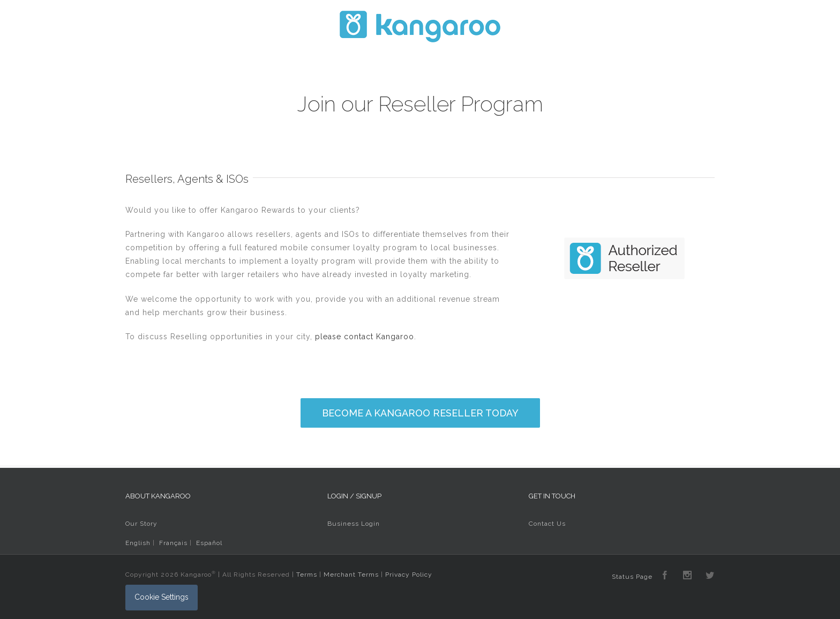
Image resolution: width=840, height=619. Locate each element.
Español (209, 543)
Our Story (141, 524)
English (138, 543)
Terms (307, 575)
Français (173, 543)
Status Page (632, 577)
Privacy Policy (409, 575)
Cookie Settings (162, 597)
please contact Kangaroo (365, 337)
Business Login (354, 524)
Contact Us (547, 524)
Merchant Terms (351, 575)
